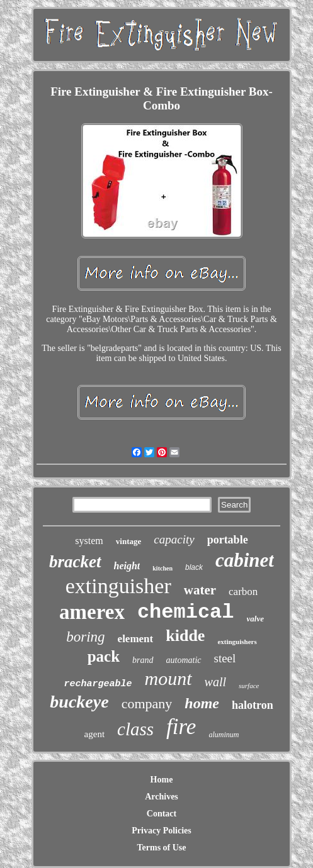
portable (228, 540)
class (135, 729)
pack (104, 656)
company (147, 704)
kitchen (162, 568)
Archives (162, 797)
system (89, 541)
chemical (186, 612)
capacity (174, 539)
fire (181, 727)
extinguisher (118, 586)
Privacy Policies (161, 831)
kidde (185, 636)
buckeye (79, 702)
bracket (75, 562)
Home (162, 780)
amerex (92, 612)
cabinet (245, 560)
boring (85, 637)
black (194, 567)
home (202, 703)
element (136, 639)
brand (143, 660)
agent (94, 734)
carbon (243, 592)
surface (249, 686)
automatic (184, 660)
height (127, 566)
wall (215, 682)
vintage (128, 541)
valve (255, 619)
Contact (162, 814)
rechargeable (98, 684)
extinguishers (237, 642)
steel (225, 658)
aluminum (224, 735)
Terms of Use (161, 848)
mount (168, 678)
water (200, 590)
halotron (253, 705)
